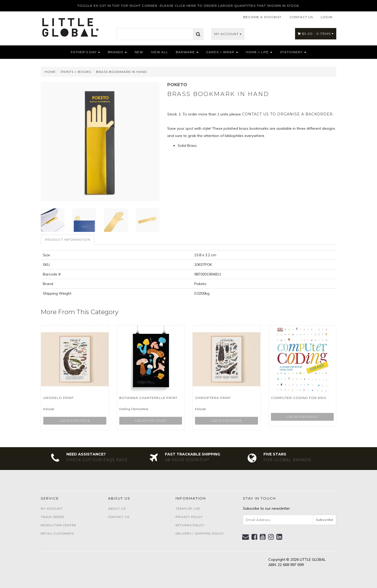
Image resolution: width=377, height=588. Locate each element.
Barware (187, 52)
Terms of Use (188, 509)
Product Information (68, 240)
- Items (316, 34)
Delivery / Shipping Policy (200, 534)
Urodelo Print (59, 398)
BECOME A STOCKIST (262, 17)
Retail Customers (57, 534)
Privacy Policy (189, 517)
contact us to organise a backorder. (288, 114)
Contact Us (119, 517)
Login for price (75, 421)
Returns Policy (190, 525)
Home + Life (259, 52)
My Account (228, 34)
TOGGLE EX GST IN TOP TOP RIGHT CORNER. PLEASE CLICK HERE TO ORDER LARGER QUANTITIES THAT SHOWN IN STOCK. (189, 6)
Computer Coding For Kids (299, 398)
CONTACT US (301, 17)
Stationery (293, 52)
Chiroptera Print (213, 398)
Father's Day (85, 52)
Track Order (53, 517)
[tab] (68, 240)
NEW (139, 52)
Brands (117, 52)
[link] (254, 537)
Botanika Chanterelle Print (148, 398)
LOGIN (327, 17)
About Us (117, 509)
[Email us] (246, 537)
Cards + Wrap (222, 52)
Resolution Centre (58, 525)
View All (159, 52)
